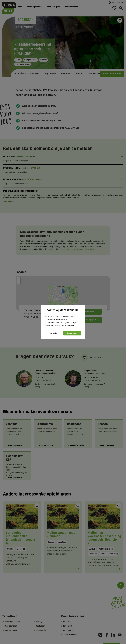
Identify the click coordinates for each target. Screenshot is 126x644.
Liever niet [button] (54, 333)
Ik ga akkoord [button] (72, 333)
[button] (75, 326)
